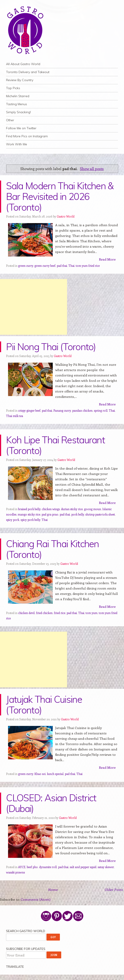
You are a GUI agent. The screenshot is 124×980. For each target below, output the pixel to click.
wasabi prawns (15, 872)
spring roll (101, 410)
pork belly (78, 514)
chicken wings (51, 509)
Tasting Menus (17, 104)
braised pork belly (29, 509)
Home (53, 890)
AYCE (22, 867)
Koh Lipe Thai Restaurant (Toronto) (55, 445)
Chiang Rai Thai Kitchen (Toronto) (52, 549)
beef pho (32, 867)
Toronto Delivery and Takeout (28, 72)
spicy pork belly (30, 520)
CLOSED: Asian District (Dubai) (51, 803)
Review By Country (20, 80)
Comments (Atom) (36, 899)
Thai (71, 266)
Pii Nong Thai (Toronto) (51, 347)
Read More (107, 259)
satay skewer (106, 867)
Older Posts (114, 890)
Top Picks (13, 88)
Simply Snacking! (18, 112)
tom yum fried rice (88, 266)
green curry (26, 266)
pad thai (62, 266)
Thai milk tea (15, 416)
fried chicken (44, 613)
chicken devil (26, 613)
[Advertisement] (34, 307)
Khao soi (40, 774)
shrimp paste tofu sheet (100, 514)
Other (10, 120)
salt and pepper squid (83, 867)
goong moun (92, 509)
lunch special (55, 774)
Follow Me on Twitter (21, 128)
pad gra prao (50, 514)
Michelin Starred (18, 96)
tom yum (91, 613)
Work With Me (17, 144)
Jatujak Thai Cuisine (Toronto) (44, 705)
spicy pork (13, 520)
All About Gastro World (23, 64)
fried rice (60, 613)
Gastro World (66, 216)
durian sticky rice (72, 509)
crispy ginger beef (29, 410)
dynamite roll (48, 867)
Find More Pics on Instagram (27, 136)
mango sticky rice (29, 514)
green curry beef (45, 266)
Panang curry (62, 410)
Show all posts (92, 168)
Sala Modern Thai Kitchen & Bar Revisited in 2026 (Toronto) (60, 196)
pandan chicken (82, 410)
